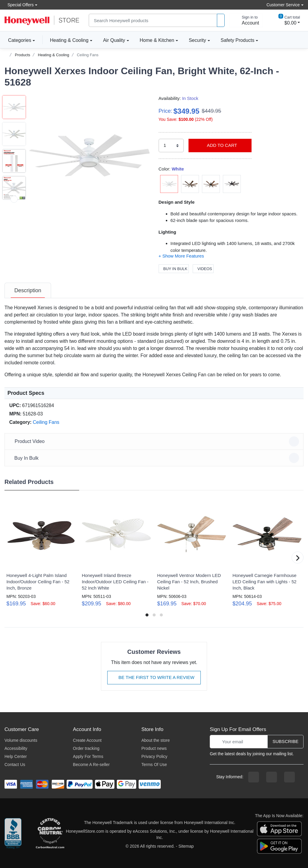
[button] (89, 156)
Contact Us (15, 765)
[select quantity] (171, 146)
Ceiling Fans (88, 55)
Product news (154, 748)
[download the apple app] (279, 829)
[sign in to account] (246, 20)
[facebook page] (254, 777)
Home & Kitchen (157, 40)
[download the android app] (279, 846)
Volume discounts (21, 740)
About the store (155, 740)
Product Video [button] (155, 441)
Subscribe (285, 741)
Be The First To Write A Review (154, 677)
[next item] (14, 199)
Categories (18, 40)
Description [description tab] (28, 290)
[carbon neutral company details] (50, 835)
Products (23, 55)
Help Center (16, 756)
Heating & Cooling (69, 40)
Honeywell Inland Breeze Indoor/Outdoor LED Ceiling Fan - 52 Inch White (115, 582)
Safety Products (238, 40)
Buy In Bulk (174, 269)
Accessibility (16, 748)
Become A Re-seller (91, 765)
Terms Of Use (154, 765)
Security (197, 40)
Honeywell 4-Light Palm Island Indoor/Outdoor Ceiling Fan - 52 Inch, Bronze (38, 582)
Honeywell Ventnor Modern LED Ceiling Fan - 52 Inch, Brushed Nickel (189, 582)
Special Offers (19, 5)
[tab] (28, 290)
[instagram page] (272, 777)
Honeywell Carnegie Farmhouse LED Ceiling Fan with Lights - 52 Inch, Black (264, 582)
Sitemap (186, 846)
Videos (203, 269)
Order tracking (86, 748)
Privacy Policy (154, 756)
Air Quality (114, 40)
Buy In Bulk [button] (155, 458)
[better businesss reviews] (13, 835)
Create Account (87, 740)
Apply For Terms (88, 756)
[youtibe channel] (289, 777)
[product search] (221, 20)
